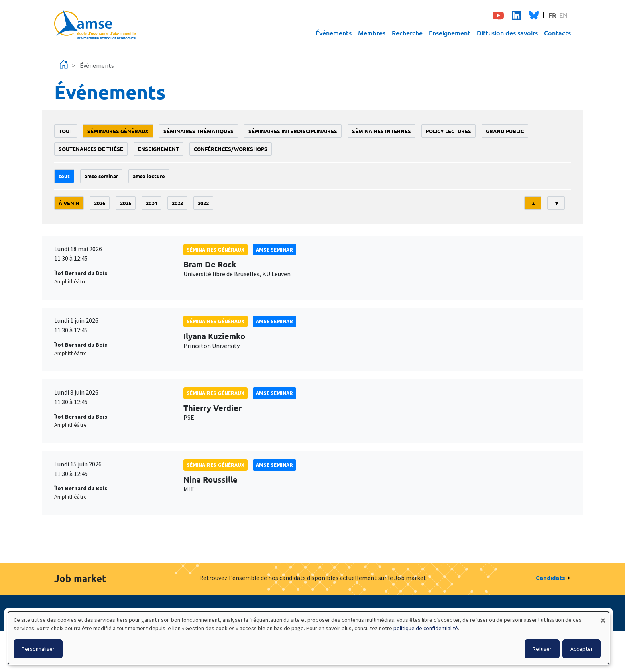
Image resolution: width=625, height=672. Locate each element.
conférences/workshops (231, 149)
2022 (203, 203)
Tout (66, 131)
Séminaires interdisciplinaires (293, 131)
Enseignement (450, 33)
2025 (126, 203)
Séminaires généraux (118, 131)
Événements (334, 33)
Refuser (542, 649)
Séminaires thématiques (199, 131)
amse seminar (101, 176)
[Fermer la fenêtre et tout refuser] (603, 617)
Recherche (407, 33)
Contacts (557, 33)
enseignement (158, 149)
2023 (177, 203)
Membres (372, 33)
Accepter (582, 649)
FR (552, 15)
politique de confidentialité (426, 628)
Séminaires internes (381, 131)
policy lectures (448, 131)
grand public (505, 131)
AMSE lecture (149, 176)
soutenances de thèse (91, 149)
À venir (69, 203)
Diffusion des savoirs (507, 33)
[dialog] (309, 638)
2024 (151, 203)
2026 (100, 203)
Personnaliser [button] (38, 649)
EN (563, 15)
